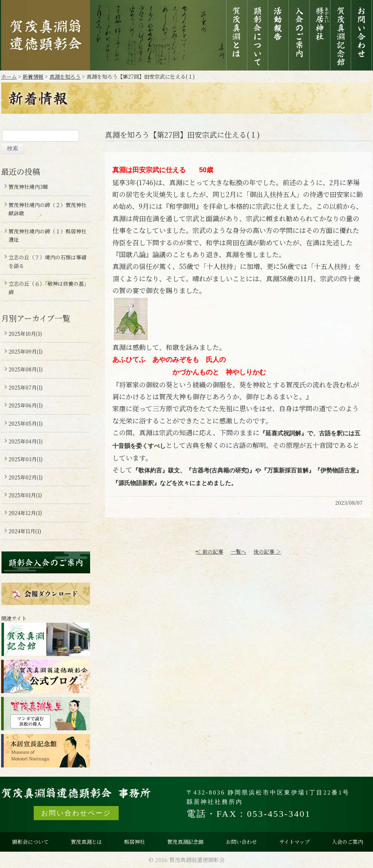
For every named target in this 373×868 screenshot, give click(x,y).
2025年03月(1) (26, 459)
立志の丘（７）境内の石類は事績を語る (47, 261)
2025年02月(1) (26, 477)
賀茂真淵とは (237, 35)
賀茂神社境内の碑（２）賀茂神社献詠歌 (47, 209)
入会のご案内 (299, 35)
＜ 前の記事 (209, 551)
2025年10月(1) (25, 334)
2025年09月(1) (26, 351)
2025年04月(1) (26, 441)
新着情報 (33, 76)
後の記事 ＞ (267, 551)
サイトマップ (294, 842)
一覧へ (238, 551)
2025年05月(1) (26, 423)
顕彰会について (258, 35)
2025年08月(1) (26, 369)
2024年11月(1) (25, 531)
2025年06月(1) (26, 405)
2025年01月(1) (25, 495)
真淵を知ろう (65, 76)
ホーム (9, 76)
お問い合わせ (361, 35)
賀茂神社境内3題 (28, 187)
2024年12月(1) (25, 513)
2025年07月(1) (26, 387)
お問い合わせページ (76, 813)
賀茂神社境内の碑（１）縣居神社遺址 (47, 235)
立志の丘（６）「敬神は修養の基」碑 (47, 288)
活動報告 (278, 35)
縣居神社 (320, 35)
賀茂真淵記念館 (341, 35)
